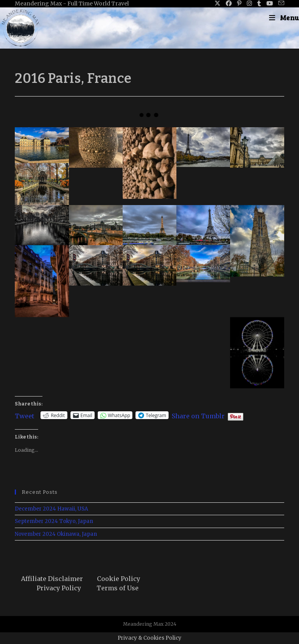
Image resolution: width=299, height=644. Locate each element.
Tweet (25, 415)
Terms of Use (118, 588)
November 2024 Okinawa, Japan (56, 534)
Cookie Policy (119, 579)
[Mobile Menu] (284, 18)
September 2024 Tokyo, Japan (54, 521)
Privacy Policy (59, 588)
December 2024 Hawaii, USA (51, 509)
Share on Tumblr (198, 415)
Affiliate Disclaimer (52, 579)
